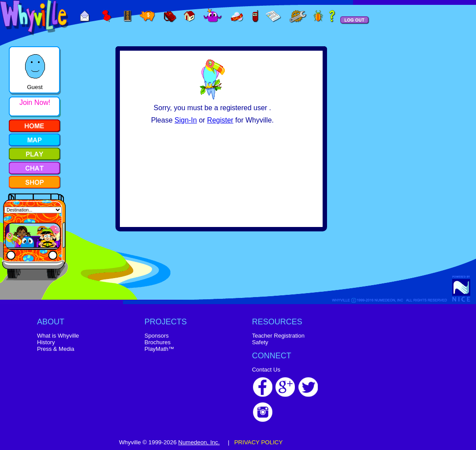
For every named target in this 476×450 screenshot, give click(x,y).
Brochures (158, 342)
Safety (260, 342)
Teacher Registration (278, 336)
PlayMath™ (159, 349)
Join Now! (35, 102)
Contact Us (266, 370)
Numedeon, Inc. (199, 442)
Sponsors (157, 336)
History (46, 342)
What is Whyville (58, 336)
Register (220, 120)
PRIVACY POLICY (258, 442)
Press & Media (56, 349)
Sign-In (186, 120)
